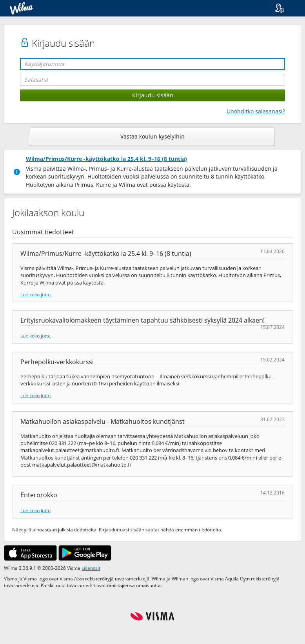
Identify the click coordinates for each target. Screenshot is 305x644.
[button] (284, 8)
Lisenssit (91, 568)
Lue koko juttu (35, 294)
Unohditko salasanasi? (256, 111)
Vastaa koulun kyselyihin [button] (152, 136)
